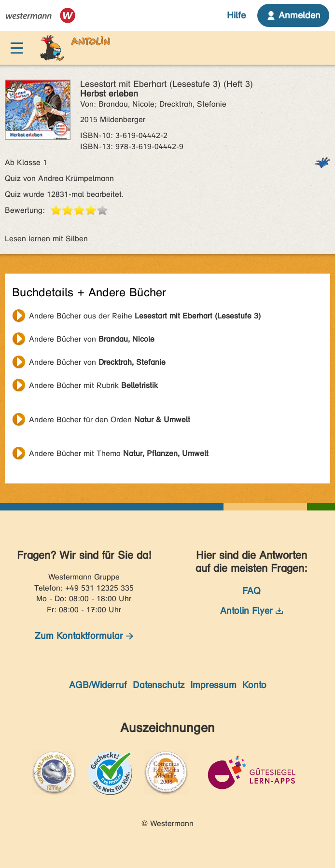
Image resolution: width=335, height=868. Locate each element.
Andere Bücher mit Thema (119, 453)
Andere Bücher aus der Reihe (145, 316)
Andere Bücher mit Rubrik (93, 385)
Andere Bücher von (92, 339)
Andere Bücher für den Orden (110, 420)
